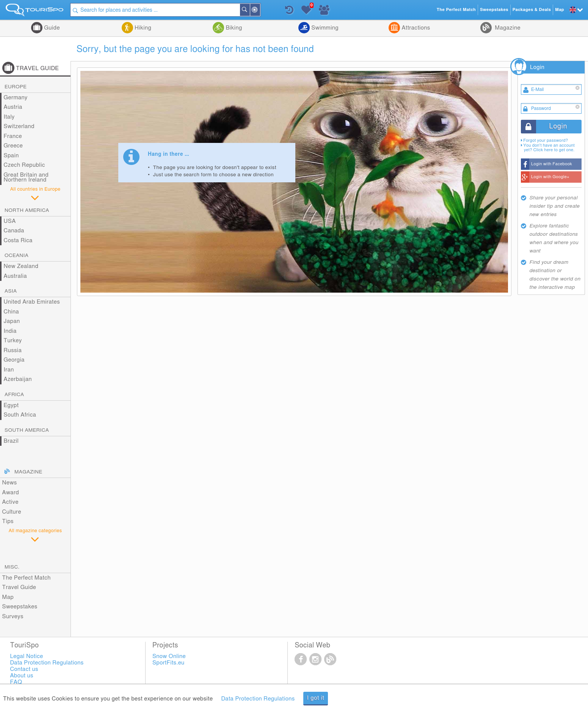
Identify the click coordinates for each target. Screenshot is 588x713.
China (11, 312)
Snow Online (169, 656)
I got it (316, 698)
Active (10, 502)
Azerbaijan (18, 379)
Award (11, 493)
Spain (11, 156)
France (13, 136)
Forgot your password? (546, 140)
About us (21, 676)
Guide (51, 28)
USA (10, 221)
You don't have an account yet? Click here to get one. (549, 148)
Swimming (324, 28)
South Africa (20, 415)
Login (537, 67)
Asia (11, 291)
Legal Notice (26, 656)
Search (249, 10)
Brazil (11, 441)
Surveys (13, 617)
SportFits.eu (169, 663)
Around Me (260, 10)
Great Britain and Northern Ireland (26, 178)
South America (27, 430)
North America (27, 210)
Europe (16, 87)
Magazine (507, 28)
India (10, 331)
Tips (8, 521)
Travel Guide (19, 587)
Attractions (415, 28)
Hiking (142, 28)
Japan (12, 321)
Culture (12, 512)
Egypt (11, 405)
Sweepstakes (20, 607)
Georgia (14, 360)
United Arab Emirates (32, 302)
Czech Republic (24, 165)
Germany (16, 98)
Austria (13, 107)
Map (8, 597)
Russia (13, 350)
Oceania (16, 255)
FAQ (16, 682)
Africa (14, 395)
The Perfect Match (27, 578)
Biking (233, 28)
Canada (14, 231)
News (10, 483)
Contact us (24, 669)
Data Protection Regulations (258, 699)
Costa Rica (18, 241)
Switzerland (19, 126)
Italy (9, 117)
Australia (16, 276)
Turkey (13, 341)
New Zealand (21, 266)
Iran (9, 370)
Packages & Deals (532, 10)
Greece (13, 146)
